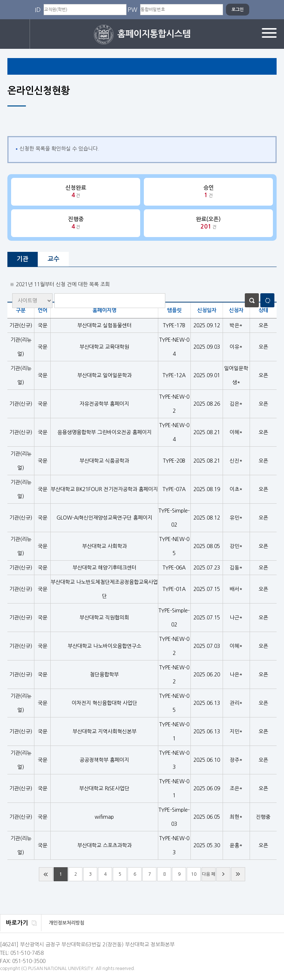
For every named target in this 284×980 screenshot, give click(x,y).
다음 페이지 (209, 877)
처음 (46, 874)
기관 (23, 259)
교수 (54, 259)
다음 (223, 874)
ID (38, 10)
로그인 (15, 34)
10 (194, 874)
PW (132, 10)
